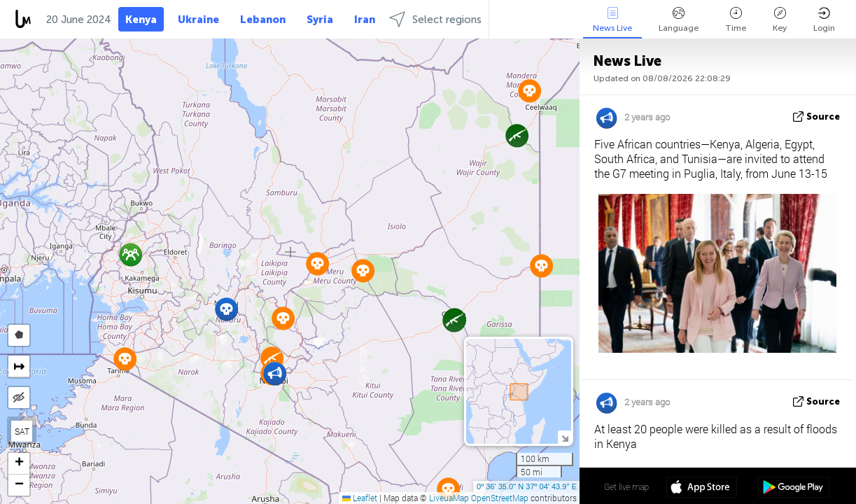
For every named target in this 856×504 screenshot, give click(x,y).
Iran (365, 20)
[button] (226, 309)
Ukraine (198, 20)
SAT (22, 431)
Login (824, 20)
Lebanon (263, 20)
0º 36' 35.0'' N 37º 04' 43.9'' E (527, 486)
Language (679, 20)
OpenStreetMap (500, 498)
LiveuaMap (449, 498)
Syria (320, 20)
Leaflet (360, 498)
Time (736, 20)
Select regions (435, 19)
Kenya (141, 20)
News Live (612, 20)
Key (780, 20)
